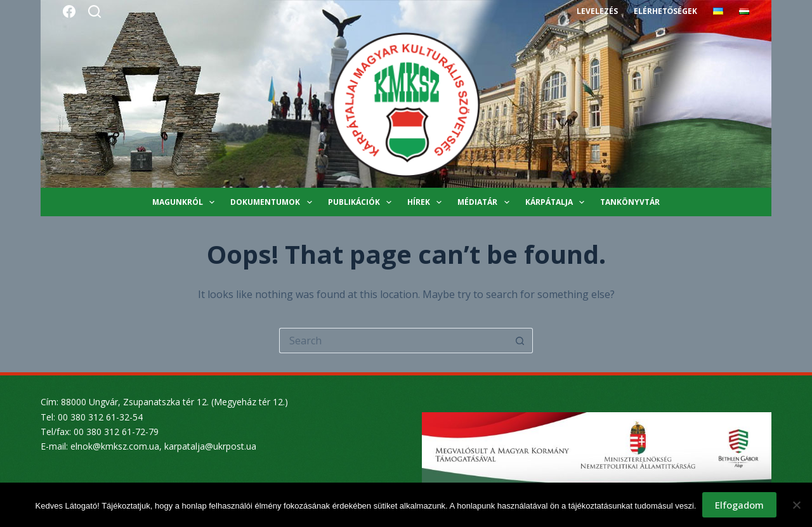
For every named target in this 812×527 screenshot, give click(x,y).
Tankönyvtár (630, 202)
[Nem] (796, 505)
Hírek (427, 202)
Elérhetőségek (665, 11)
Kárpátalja (557, 202)
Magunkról (186, 202)
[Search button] (520, 341)
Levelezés (597, 11)
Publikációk (362, 202)
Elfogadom (739, 505)
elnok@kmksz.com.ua (115, 446)
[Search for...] (393, 341)
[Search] (95, 11)
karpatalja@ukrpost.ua (210, 446)
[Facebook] (69, 11)
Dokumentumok (273, 202)
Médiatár (486, 202)
